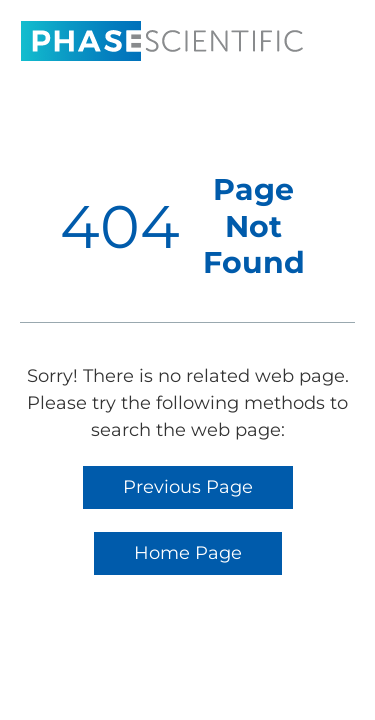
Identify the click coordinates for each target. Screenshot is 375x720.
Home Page (188, 553)
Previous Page (188, 487)
